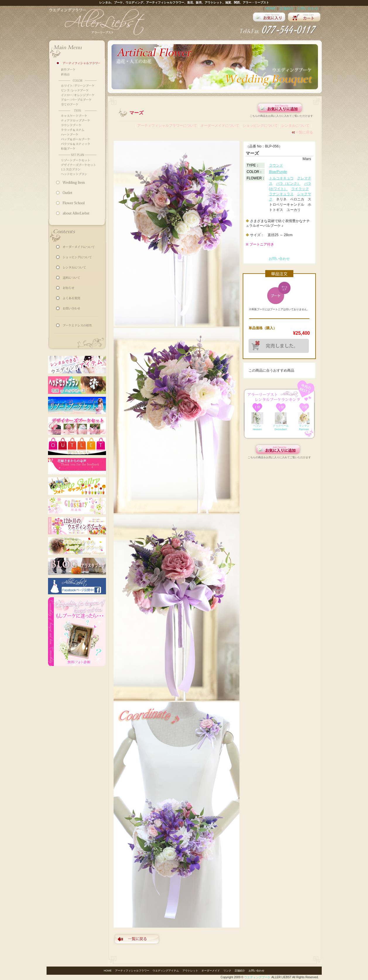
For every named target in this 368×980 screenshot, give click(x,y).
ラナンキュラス (281, 194)
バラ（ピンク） (288, 183)
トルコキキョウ (281, 178)
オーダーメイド (211, 971)
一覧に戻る (304, 132)
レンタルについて (295, 126)
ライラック (300, 189)
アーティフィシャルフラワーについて (167, 126)
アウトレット (190, 971)
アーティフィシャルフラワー (132, 971)
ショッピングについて (260, 126)
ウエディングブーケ (257, 977)
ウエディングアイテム (166, 971)
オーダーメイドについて (220, 126)
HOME (271, 8)
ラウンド (276, 165)
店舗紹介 (287, 8)
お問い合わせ (308, 8)
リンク (227, 971)
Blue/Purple (278, 172)
